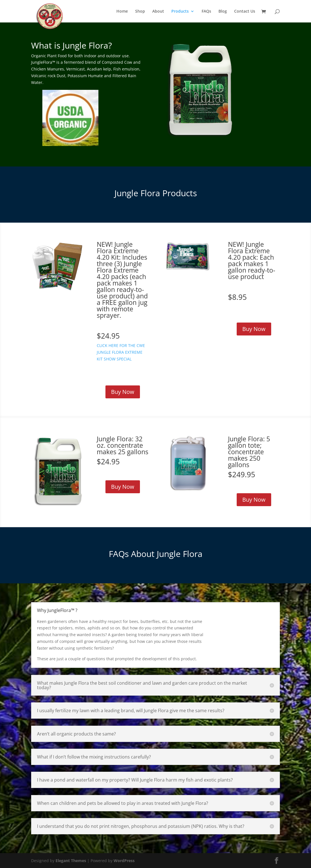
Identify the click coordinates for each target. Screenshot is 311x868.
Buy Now (123, 392)
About (158, 12)
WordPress (124, 861)
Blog (223, 12)
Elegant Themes (71, 861)
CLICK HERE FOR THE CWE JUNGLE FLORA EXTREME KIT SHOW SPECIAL (121, 352)
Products (180, 12)
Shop (140, 12)
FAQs (206, 12)
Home (122, 12)
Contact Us (245, 12)
